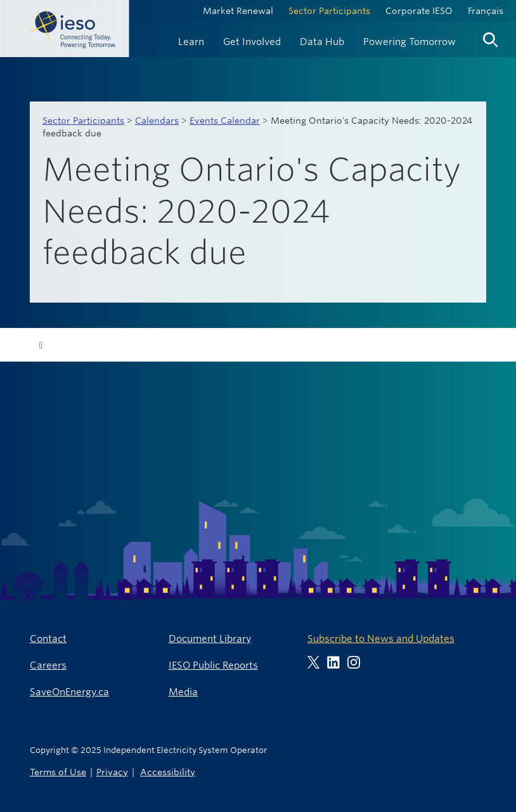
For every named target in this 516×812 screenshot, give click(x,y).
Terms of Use (58, 772)
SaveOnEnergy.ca (69, 692)
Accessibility (168, 772)
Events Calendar (225, 121)
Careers (48, 665)
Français (486, 11)
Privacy (112, 772)
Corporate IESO (419, 11)
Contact (48, 638)
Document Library (210, 638)
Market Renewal (238, 11)
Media (183, 692)
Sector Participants (329, 11)
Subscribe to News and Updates (381, 638)
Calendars (157, 121)
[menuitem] (191, 40)
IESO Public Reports (213, 665)
